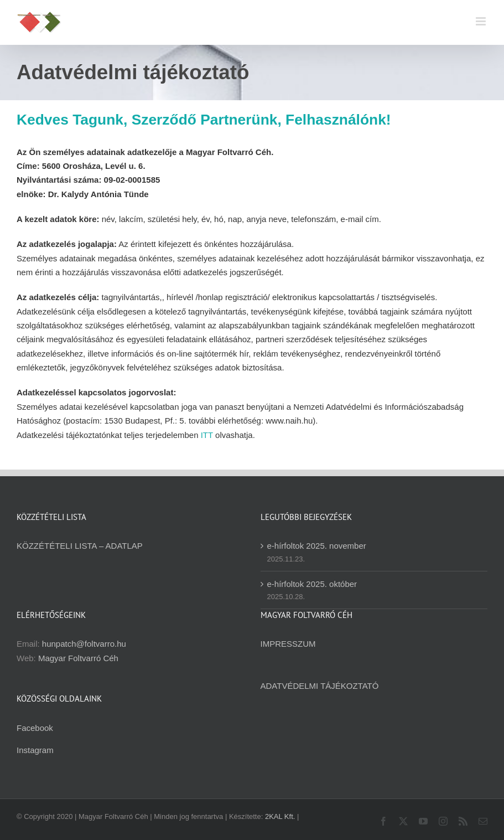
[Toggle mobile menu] (482, 21)
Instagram (35, 750)
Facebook (35, 728)
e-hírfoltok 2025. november (317, 546)
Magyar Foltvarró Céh (78, 658)
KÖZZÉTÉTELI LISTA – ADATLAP (80, 546)
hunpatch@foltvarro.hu (84, 644)
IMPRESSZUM (288, 644)
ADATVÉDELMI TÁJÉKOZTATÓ (320, 686)
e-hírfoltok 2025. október (312, 584)
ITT (207, 435)
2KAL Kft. (280, 816)
